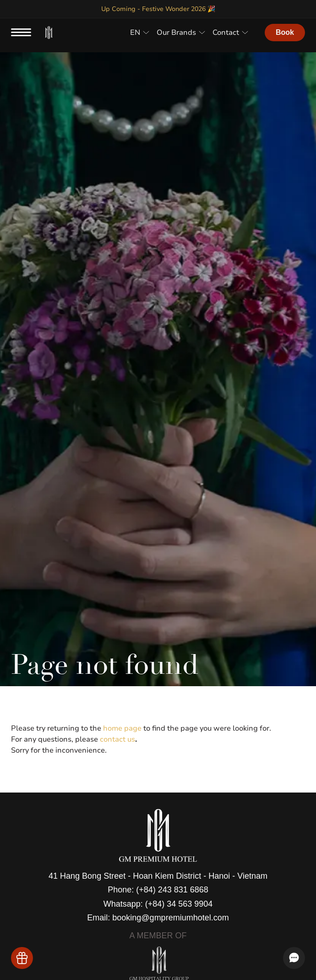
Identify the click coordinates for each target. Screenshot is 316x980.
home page (122, 728)
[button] (140, 33)
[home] (49, 33)
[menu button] (21, 32)
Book (285, 32)
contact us (117, 739)
